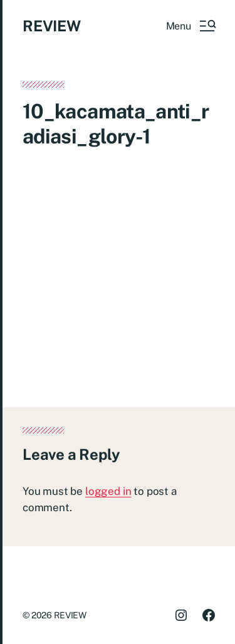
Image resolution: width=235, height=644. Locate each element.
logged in (108, 491)
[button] (191, 26)
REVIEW (52, 26)
